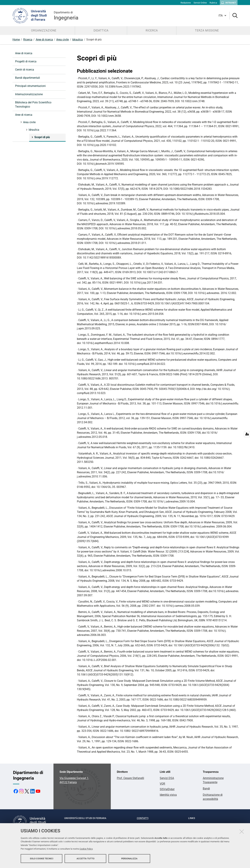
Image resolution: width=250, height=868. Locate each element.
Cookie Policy (86, 849)
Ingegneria (66, 16)
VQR (162, 784)
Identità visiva (168, 795)
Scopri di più (42, 137)
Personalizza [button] (129, 859)
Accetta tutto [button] (86, 859)
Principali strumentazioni (30, 86)
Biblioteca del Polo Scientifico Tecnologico (33, 105)
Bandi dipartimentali (28, 78)
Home (16, 40)
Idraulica (78, 40)
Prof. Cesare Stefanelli (130, 778)
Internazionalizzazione (29, 94)
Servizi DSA (167, 778)
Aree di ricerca (44, 40)
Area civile (62, 40)
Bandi (206, 789)
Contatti (143, 818)
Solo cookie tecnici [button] (42, 859)
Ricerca (28, 40)
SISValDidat (167, 789)
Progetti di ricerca (26, 61)
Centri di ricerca (25, 70)
